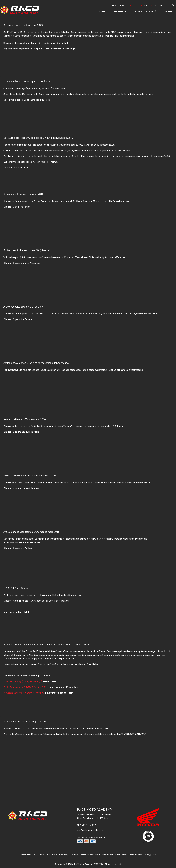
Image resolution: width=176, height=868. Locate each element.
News (146, 5)
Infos (136, 5)
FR (170, 5)
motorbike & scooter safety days (54, 32)
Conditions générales (97, 855)
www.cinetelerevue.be (139, 483)
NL (175, 5)
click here (28, 612)
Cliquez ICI (9, 207)
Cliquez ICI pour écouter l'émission (22, 263)
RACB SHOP (159, 5)
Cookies (139, 855)
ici (118, 370)
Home (102, 12)
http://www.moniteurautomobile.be (22, 542)
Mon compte (120, 5)
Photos (168, 12)
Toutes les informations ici (16, 168)
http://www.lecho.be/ (118, 201)
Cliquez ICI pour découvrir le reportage (55, 49)
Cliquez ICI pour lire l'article (18, 548)
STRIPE (102, 838)
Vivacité (121, 257)
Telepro (119, 426)
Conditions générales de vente (121, 855)
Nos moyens (120, 12)
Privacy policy (150, 855)
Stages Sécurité (145, 12)
